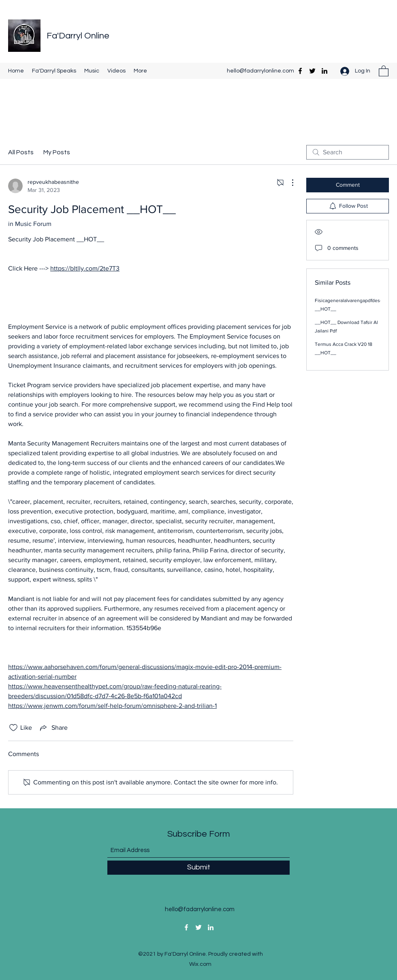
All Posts (21, 152)
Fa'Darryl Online (78, 36)
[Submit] (198, 868)
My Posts (57, 152)
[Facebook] (300, 71)
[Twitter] (312, 71)
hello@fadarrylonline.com (260, 71)
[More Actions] (288, 183)
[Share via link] (53, 728)
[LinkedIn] (324, 71)
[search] (348, 152)
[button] (384, 71)
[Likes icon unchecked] (13, 728)
